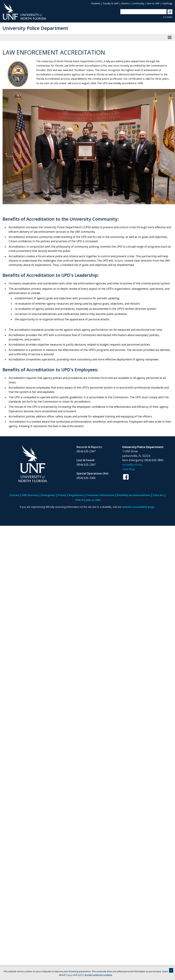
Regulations (76, 495)
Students (96, 3)
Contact (14, 495)
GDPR (81, 975)
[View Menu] (170, 37)
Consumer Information (100, 495)
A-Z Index (168, 17)
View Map (129, 469)
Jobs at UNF (93, 500)
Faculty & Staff (111, 3)
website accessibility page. (139, 507)
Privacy (69, 975)
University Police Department (35, 28)
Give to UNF (153, 3)
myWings (167, 3)
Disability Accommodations (134, 495)
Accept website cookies (98, 975)
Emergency (48, 495)
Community (138, 3)
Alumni (125, 3)
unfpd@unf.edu (132, 465)
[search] (142, 12)
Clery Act (158, 495)
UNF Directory (30, 495)
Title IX (79, 500)
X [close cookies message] (171, 970)
